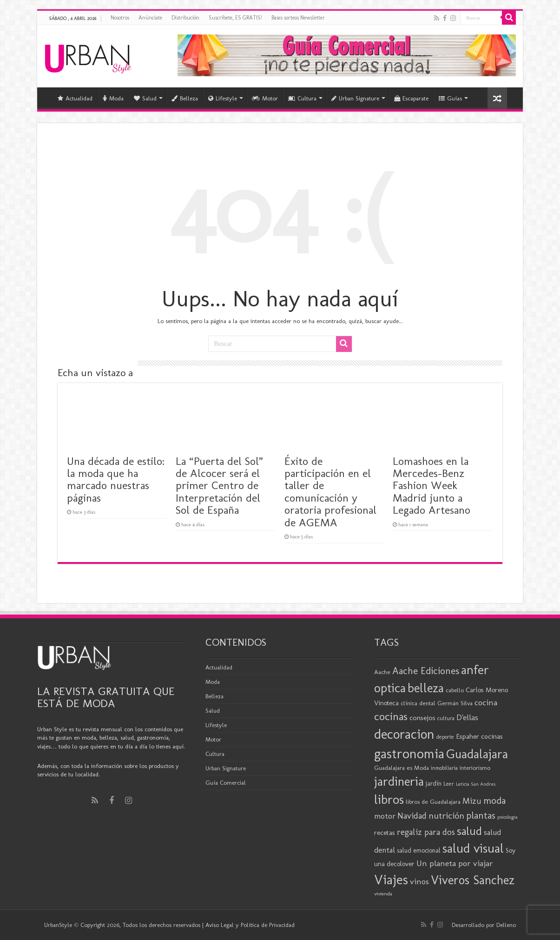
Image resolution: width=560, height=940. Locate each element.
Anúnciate (150, 18)
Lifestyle (223, 98)
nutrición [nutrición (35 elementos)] (446, 816)
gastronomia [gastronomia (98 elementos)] (409, 753)
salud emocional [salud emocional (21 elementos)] (419, 851)
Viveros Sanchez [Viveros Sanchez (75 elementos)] (473, 880)
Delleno (506, 925)
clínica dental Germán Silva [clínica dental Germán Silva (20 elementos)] (437, 703)
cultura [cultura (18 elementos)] (446, 718)
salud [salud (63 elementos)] (469, 831)
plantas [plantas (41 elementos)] (481, 815)
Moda (113, 98)
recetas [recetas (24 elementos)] (385, 833)
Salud (145, 98)
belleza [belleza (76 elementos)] (426, 688)
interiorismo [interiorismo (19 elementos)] (475, 768)
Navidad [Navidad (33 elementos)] (412, 816)
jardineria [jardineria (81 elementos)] (399, 781)
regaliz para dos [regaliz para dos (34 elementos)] (426, 832)
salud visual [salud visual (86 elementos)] (473, 848)
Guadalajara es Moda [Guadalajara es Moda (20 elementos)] (402, 768)
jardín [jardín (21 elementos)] (434, 784)
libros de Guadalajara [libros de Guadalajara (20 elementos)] (433, 801)
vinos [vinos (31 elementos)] (419, 881)
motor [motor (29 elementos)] (385, 816)
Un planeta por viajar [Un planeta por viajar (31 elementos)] (455, 863)
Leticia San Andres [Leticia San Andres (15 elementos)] (476, 784)
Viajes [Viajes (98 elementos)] (391, 879)
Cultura (302, 98)
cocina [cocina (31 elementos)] (486, 702)
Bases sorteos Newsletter (298, 18)
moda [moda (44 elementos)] (494, 800)
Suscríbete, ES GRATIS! (235, 18)
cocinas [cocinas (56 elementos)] (391, 716)
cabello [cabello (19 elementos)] (455, 690)
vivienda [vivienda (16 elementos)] (383, 894)
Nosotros (120, 18)
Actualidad (75, 98)
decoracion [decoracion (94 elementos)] (404, 734)
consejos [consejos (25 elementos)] (422, 718)
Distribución (185, 18)
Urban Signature (355, 98)
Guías (450, 98)
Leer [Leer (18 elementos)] (449, 784)
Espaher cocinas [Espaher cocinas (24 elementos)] (479, 736)
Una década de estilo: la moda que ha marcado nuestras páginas (116, 479)
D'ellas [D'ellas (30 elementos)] (467, 717)
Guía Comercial (226, 783)
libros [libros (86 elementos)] (389, 799)
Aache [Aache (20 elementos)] (382, 672)
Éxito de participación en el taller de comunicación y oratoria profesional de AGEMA (330, 492)
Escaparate (411, 98)
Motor (265, 98)
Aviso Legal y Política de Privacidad (250, 925)
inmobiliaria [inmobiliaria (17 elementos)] (444, 768)
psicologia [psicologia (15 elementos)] (507, 817)
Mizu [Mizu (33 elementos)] (472, 801)
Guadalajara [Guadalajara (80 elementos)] (477, 754)
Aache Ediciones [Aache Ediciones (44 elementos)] (426, 671)
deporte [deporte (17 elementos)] (445, 737)
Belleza (185, 98)
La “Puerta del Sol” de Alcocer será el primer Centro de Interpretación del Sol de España (219, 486)
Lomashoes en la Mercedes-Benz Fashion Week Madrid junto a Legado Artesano (432, 486)
